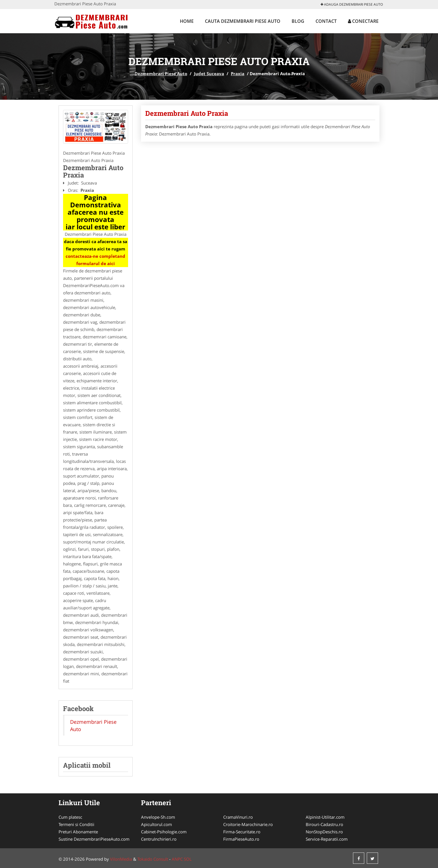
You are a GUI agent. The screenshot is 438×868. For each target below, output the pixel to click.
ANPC (177, 859)
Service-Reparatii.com (327, 839)
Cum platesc (70, 817)
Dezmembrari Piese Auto (161, 74)
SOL (188, 859)
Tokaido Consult (153, 859)
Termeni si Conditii (76, 824)
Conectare (363, 21)
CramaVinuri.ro (238, 817)
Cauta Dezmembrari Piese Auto (243, 21)
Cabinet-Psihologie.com (164, 832)
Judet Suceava (209, 74)
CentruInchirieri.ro (159, 839)
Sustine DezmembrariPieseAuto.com (94, 839)
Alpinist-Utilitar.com (325, 817)
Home (187, 21)
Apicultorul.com (157, 824)
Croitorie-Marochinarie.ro (248, 824)
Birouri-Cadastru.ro (324, 824)
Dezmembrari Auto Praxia (187, 113)
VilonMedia (121, 859)
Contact (326, 21)
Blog (298, 21)
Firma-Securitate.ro (242, 832)
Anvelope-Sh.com (158, 817)
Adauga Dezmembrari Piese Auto (352, 4)
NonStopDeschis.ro (324, 832)
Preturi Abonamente (78, 832)
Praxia (238, 74)
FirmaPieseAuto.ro (241, 839)
